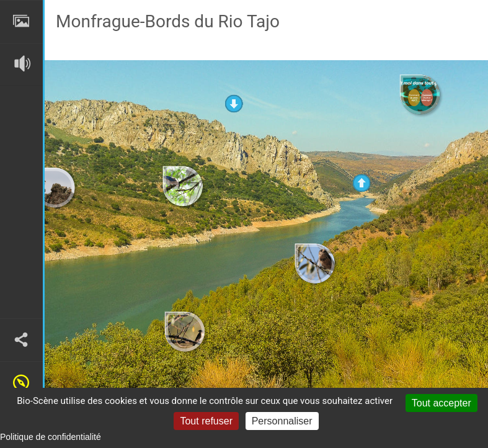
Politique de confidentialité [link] (51, 437)
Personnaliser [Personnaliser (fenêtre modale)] (282, 421)
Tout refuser (206, 421)
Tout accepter (441, 403)
